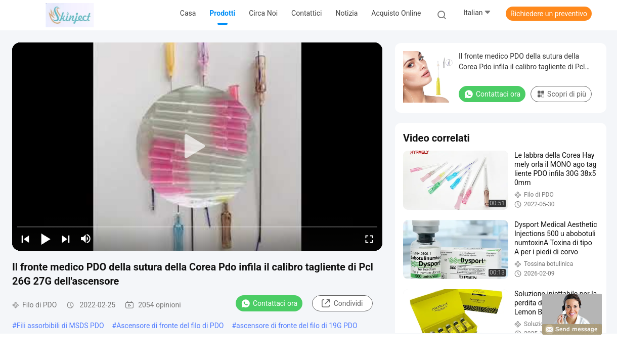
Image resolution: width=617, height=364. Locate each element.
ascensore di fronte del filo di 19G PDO (297, 326)
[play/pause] (46, 239)
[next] (66, 239)
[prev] (25, 239)
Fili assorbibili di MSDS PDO (60, 326)
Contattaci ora (269, 303)
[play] (197, 147)
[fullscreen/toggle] (369, 239)
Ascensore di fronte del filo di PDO (170, 326)
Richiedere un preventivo (549, 14)
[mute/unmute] (86, 239)
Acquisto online (396, 13)
